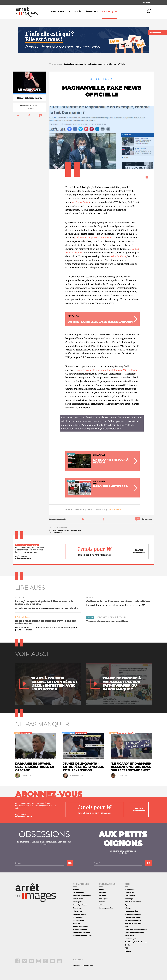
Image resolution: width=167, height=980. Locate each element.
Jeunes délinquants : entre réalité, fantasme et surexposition (83, 767)
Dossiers (102, 902)
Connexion (146, 2)
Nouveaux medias (80, 914)
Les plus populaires (106, 908)
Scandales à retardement (82, 896)
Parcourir (57, 12)
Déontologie (78, 908)
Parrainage (129, 899)
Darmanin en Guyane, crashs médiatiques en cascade (35, 767)
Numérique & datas (80, 905)
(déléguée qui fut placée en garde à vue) (93, 238)
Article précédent (60, 528)
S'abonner (156, 33)
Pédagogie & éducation (82, 933)
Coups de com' (78, 893)
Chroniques (110, 12)
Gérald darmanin (96, 510)
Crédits (128, 945)
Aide (127, 927)
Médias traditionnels (80, 927)
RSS (126, 948)
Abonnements (130, 889)
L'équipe (128, 908)
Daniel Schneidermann (29, 98)
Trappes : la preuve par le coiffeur (107, 621)
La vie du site (130, 893)
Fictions (76, 889)
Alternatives (77, 911)
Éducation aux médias (133, 902)
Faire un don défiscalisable (135, 933)
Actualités (75, 12)
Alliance (79, 510)
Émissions (92, 12)
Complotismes (78, 920)
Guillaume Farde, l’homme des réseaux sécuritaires (118, 601)
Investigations (78, 902)
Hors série (77, 965)
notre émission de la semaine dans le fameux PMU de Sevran (107, 370)
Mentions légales (131, 939)
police (69, 510)
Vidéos (102, 905)
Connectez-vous (23, 559)
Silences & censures (80, 930)
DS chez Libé (88, 965)
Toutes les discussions (133, 920)
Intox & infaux (115, 510)
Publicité (76, 923)
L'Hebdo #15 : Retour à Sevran (111, 617)
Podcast (128, 951)
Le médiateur (130, 896)
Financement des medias (82, 936)
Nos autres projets (131, 911)
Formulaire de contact (133, 917)
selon (119, 256)
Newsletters (129, 936)
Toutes (101, 889)
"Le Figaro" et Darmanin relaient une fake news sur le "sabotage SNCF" (131, 767)
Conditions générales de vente (136, 942)
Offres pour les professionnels (136, 930)
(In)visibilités (78, 917)
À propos (128, 905)
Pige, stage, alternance (133, 923)
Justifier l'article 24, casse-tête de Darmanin (67, 532)
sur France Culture (81, 202)
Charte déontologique (133, 914)
